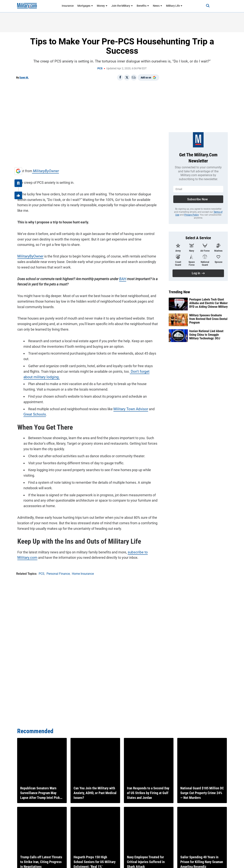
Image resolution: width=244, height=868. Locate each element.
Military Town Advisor (129, 408)
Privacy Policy (191, 215)
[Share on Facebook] (120, 78)
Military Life (174, 6)
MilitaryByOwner (43, 170)
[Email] (134, 78)
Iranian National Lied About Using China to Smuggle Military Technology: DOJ (206, 335)
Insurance (68, 6)
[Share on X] (127, 78)
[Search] (205, 6)
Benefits (143, 6)
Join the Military (122, 6)
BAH (121, 278)
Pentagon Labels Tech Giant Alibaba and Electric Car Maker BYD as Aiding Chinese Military (208, 303)
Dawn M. (24, 78)
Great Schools (33, 413)
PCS (100, 68)
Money (102, 6)
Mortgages (85, 6)
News (158, 6)
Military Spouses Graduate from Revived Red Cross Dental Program (208, 319)
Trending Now (179, 292)
